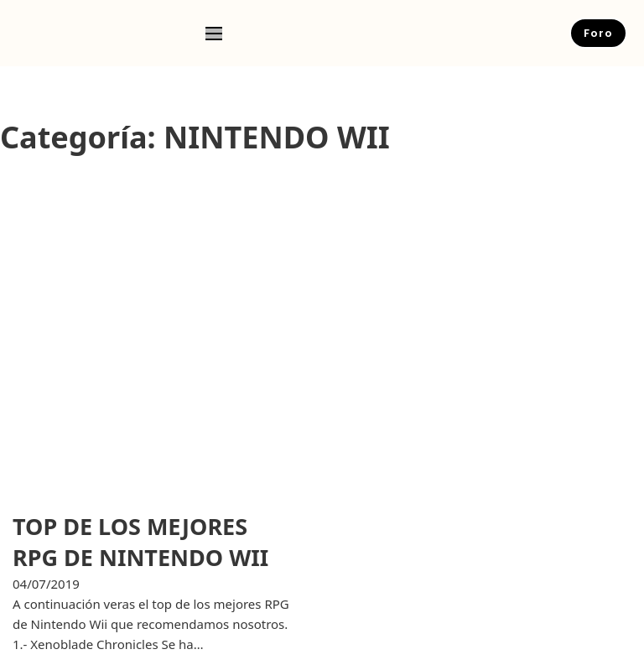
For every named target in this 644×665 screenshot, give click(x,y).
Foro (598, 33)
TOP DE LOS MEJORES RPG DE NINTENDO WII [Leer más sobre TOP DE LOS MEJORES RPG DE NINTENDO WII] (140, 542)
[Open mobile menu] (214, 34)
